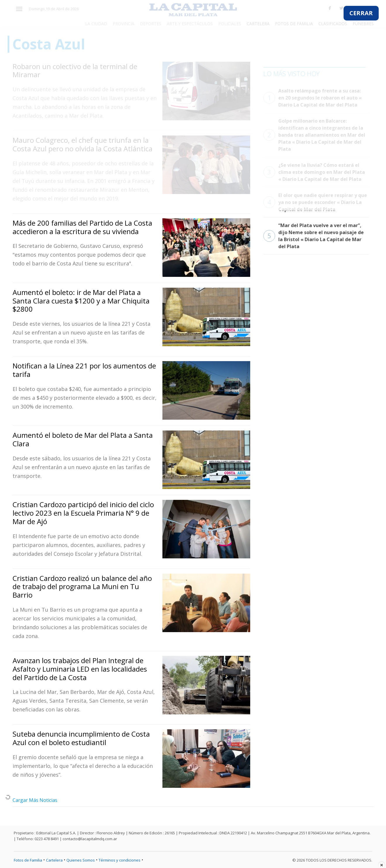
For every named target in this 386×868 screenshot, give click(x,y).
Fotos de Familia (28, 860)
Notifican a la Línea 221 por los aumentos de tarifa (84, 370)
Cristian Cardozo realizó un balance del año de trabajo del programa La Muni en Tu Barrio (82, 587)
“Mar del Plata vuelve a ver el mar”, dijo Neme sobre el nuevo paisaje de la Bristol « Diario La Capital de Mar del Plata (314, 236)
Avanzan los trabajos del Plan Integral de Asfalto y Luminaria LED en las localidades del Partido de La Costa (80, 669)
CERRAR (361, 13)
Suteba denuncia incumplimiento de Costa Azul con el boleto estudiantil (81, 738)
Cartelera (54, 860)
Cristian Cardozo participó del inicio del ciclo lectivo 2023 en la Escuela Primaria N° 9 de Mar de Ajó (83, 513)
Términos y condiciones (120, 860)
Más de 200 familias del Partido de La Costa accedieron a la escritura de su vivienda (82, 227)
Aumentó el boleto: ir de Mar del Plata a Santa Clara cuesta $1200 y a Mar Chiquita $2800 (81, 301)
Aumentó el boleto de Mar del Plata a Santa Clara (83, 439)
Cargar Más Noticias (35, 800)
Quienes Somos (81, 860)
